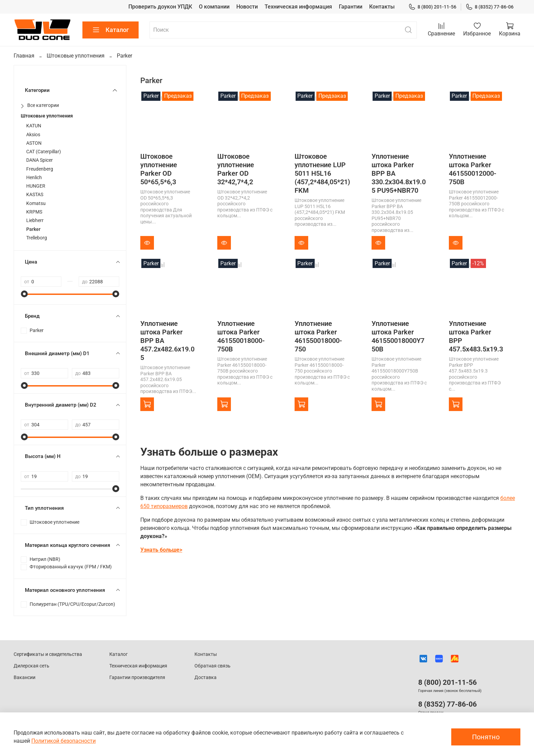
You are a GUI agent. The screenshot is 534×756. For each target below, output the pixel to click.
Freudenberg (40, 169)
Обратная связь (213, 666)
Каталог (111, 30)
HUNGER (36, 186)
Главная (24, 56)
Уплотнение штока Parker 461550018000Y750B (398, 336)
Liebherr (35, 220)
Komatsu (36, 203)
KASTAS (35, 195)
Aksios (33, 135)
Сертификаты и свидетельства (48, 654)
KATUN (34, 126)
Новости (247, 7)
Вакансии (25, 678)
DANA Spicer (40, 160)
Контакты (382, 7)
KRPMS (34, 212)
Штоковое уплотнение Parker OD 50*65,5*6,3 (159, 169)
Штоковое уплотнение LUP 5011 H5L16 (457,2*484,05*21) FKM (322, 173)
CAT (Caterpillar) (44, 152)
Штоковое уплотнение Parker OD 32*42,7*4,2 (236, 169)
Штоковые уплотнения (76, 56)
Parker (33, 229)
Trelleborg (37, 238)
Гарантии (351, 7)
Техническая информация (298, 7)
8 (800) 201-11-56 (432, 7)
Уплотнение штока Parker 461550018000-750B (241, 336)
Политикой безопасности (64, 741)
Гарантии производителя (137, 678)
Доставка (206, 678)
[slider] (24, 294)
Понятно (486, 737)
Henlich (34, 178)
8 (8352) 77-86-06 (490, 7)
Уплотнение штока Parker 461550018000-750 (318, 336)
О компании (214, 7)
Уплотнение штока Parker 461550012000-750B (473, 169)
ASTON (34, 143)
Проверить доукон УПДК (160, 7)
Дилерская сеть (32, 666)
